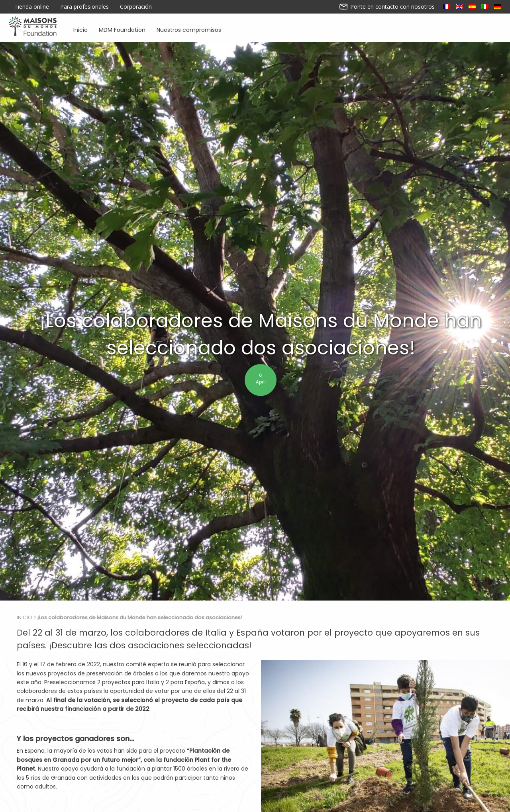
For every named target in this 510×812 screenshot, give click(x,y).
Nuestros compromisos (189, 29)
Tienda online (32, 7)
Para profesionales (84, 7)
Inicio (80, 29)
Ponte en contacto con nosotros (387, 7)
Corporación (136, 7)
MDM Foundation (122, 29)
